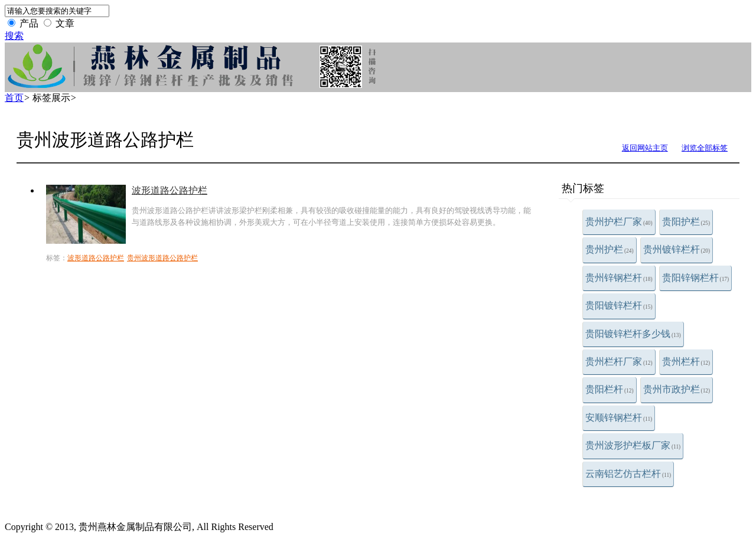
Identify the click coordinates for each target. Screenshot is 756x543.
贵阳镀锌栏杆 (619, 305)
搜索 (14, 36)
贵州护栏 (610, 249)
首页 (14, 98)
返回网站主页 (645, 148)
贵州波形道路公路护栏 (162, 258)
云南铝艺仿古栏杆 (628, 474)
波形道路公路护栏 (170, 190)
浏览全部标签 (705, 148)
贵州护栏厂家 (619, 222)
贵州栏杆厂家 (619, 362)
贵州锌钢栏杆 (619, 278)
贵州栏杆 (686, 362)
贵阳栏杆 (610, 389)
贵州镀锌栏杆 (677, 249)
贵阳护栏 (686, 222)
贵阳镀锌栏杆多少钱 (633, 334)
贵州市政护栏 (677, 389)
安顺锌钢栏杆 (619, 418)
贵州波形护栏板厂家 (633, 445)
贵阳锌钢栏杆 (696, 278)
